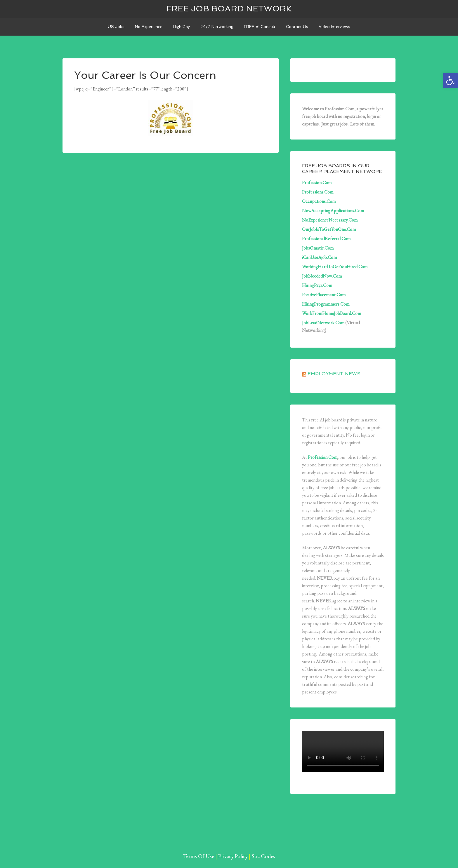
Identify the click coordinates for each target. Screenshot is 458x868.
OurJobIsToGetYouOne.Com (329, 229)
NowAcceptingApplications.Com (333, 211)
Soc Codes (263, 856)
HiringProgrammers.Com (326, 304)
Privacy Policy (233, 856)
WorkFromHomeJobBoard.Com (332, 313)
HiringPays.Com (317, 285)
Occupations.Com (319, 201)
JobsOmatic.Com (318, 248)
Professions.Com (318, 192)
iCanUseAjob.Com (319, 257)
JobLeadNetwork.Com (323, 323)
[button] (450, 81)
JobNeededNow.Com (322, 276)
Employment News (334, 374)
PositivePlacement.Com (324, 295)
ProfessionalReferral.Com (326, 239)
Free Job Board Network (229, 9)
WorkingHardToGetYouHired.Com (335, 267)
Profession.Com (317, 183)
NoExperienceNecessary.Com (330, 220)
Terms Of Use (198, 856)
